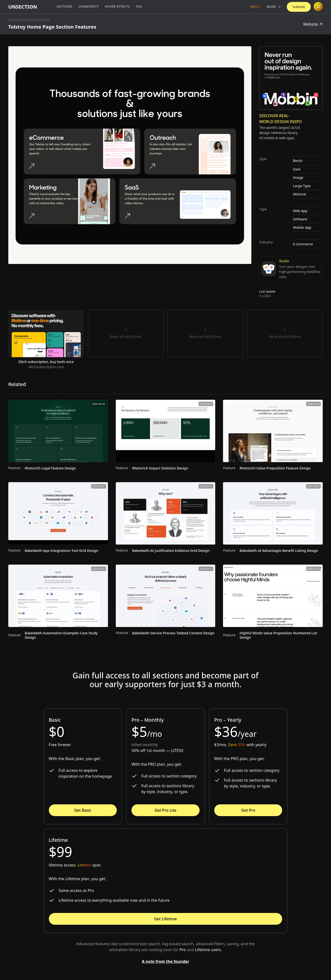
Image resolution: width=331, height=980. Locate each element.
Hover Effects (117, 6)
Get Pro (248, 810)
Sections (65, 6)
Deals (256, 7)
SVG (139, 6)
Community (89, 6)
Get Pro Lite (165, 810)
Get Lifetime (166, 919)
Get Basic (83, 810)
